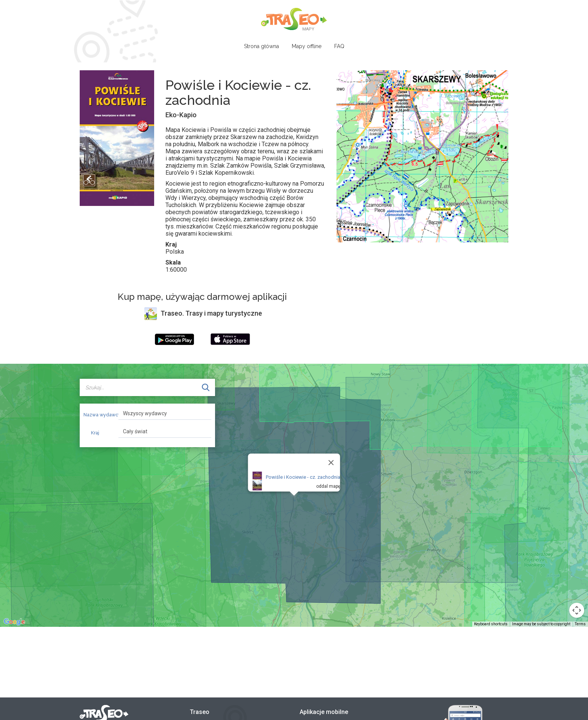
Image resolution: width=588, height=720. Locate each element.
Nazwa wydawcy (98, 415)
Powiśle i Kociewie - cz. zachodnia (303, 477)
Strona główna (261, 46)
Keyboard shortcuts (491, 624)
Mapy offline (307, 46)
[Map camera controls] (577, 610)
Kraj (95, 433)
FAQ (339, 46)
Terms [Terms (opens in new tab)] (580, 624)
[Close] (331, 463)
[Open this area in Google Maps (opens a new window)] (14, 622)
